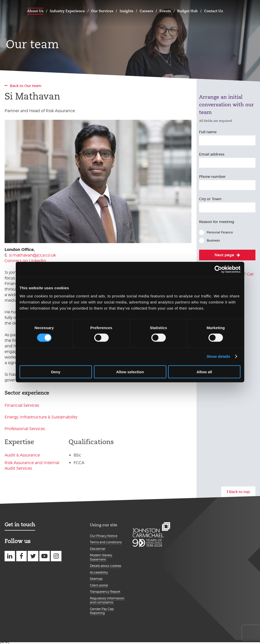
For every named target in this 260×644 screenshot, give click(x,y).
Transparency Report (105, 592)
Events (165, 11)
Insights (126, 11)
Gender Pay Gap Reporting (102, 611)
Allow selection (130, 372)
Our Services (102, 11)
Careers (146, 11)
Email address (212, 154)
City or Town (210, 199)
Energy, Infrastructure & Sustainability (41, 417)
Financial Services (22, 405)
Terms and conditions (106, 542)
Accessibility (99, 572)
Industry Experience (67, 11)
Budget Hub (188, 11)
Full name (208, 132)
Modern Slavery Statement (101, 557)
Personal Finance (220, 232)
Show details (218, 356)
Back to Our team (26, 86)
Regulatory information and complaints (107, 600)
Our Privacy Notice (104, 536)
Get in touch (20, 524)
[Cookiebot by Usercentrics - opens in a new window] (218, 269)
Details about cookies (105, 566)
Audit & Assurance (22, 455)
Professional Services (25, 429)
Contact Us (214, 11)
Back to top (239, 492)
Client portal (99, 585)
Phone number (212, 177)
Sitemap (96, 579)
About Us (35, 11)
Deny (56, 372)
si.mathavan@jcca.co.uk (32, 255)
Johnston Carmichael (10, 10)
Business (213, 240)
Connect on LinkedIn (25, 261)
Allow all (204, 372)
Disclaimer (98, 549)
